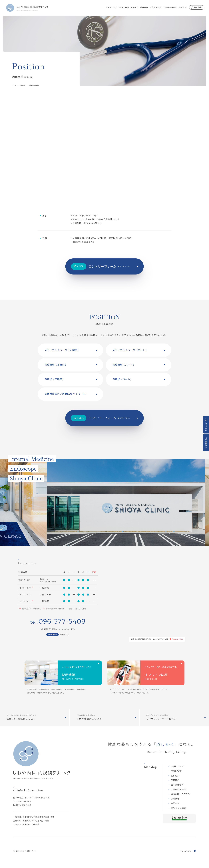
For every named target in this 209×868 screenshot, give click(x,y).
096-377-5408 (62, 621)
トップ (14, 85)
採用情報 (23, 85)
